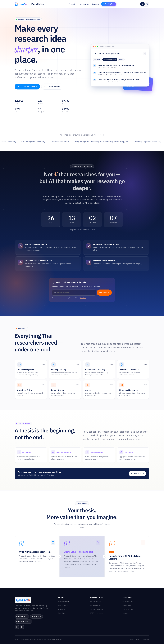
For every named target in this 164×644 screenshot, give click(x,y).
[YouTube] (22, 627)
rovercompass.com (23, 621)
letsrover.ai (36, 616)
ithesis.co (83, 298)
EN (142, 4)
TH (147, 4)
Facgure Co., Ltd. (49, 639)
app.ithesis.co (22, 616)
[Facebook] (17, 627)
